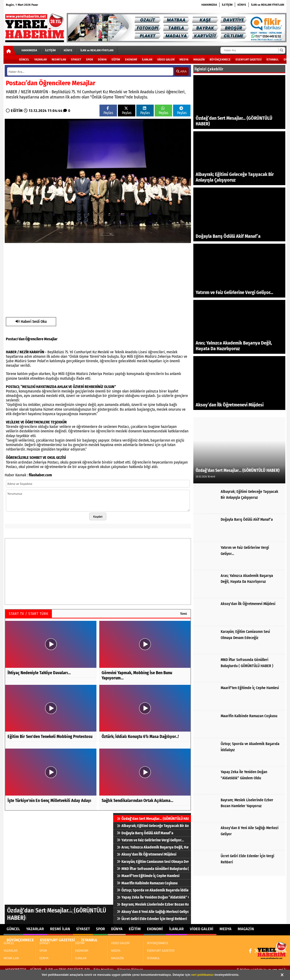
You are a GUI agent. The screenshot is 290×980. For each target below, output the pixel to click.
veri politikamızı (202, 975)
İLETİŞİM (227, 5)
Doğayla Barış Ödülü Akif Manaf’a (145, 833)
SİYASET (76, 59)
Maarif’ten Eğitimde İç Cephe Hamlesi (148, 876)
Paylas (108, 111)
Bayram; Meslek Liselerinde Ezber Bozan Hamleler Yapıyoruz (153, 904)
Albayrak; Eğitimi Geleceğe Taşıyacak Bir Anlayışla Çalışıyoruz (153, 826)
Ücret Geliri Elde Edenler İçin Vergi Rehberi (152, 919)
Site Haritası (104, 969)
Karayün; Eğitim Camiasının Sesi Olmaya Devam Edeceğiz (153, 862)
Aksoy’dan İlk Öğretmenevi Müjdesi (147, 854)
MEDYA (184, 59)
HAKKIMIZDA (209, 5)
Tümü (184, 614)
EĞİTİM (116, 59)
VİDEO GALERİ (166, 59)
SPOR (89, 59)
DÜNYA (102, 59)
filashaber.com (40, 475)
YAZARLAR (40, 59)
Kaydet (98, 516)
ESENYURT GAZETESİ (249, 59)
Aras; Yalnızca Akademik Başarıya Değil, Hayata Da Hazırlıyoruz (153, 847)
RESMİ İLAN (59, 59)
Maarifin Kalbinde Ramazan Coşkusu (147, 883)
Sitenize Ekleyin (130, 969)
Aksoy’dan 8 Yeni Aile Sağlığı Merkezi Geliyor (153, 912)
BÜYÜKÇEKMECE (220, 59)
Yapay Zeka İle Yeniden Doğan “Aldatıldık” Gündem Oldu (153, 897)
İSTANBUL (273, 59)
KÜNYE (242, 5)
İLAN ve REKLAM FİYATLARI (268, 5)
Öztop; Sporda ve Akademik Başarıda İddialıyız (153, 890)
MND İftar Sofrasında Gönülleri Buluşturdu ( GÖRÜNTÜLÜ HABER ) (153, 869)
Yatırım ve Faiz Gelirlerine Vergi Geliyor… (150, 840)
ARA (181, 71)
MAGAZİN (199, 59)
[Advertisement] (96, 279)
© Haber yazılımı (262, 969)
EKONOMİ (131, 59)
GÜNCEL (24, 59)
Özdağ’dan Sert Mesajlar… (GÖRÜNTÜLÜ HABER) (153, 819)
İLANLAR (147, 59)
